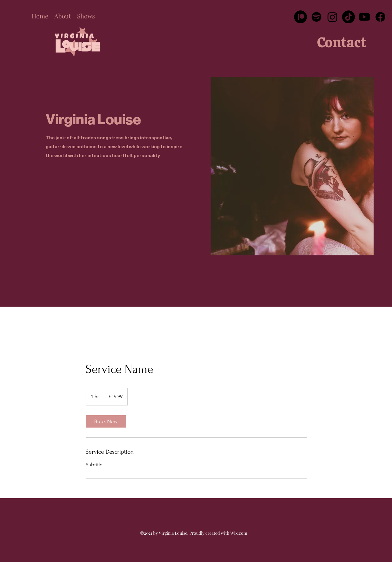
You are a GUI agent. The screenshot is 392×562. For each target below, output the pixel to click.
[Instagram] (332, 17)
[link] (106, 421)
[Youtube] (364, 17)
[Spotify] (316, 17)
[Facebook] (380, 17)
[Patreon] (301, 17)
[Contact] (342, 42)
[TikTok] (348, 17)
